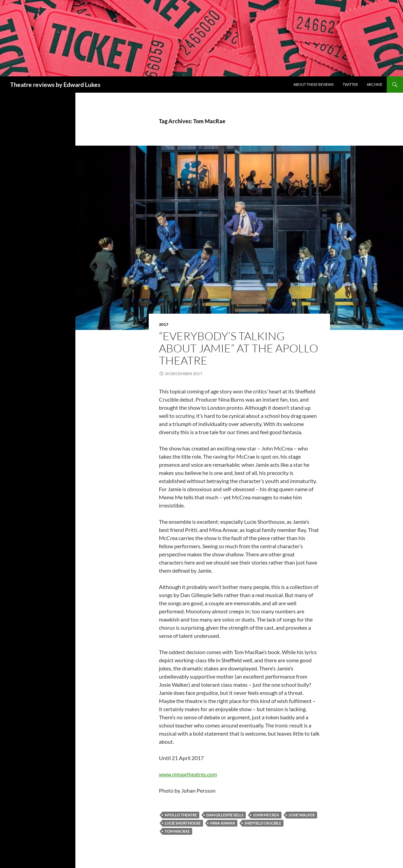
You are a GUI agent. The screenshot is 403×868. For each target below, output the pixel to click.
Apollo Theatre (181, 815)
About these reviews (314, 84)
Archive (374, 84)
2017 (164, 324)
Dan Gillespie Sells (225, 815)
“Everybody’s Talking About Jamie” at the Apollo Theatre (239, 348)
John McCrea (266, 815)
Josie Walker (302, 815)
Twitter (350, 84)
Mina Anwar (223, 823)
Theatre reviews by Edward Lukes (55, 85)
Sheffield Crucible (263, 823)
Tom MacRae (177, 831)
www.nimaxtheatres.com (188, 774)
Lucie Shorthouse (183, 823)
